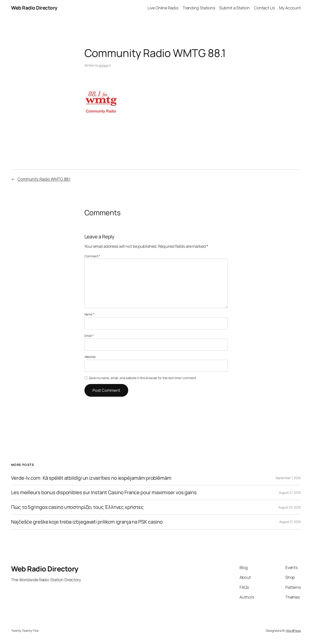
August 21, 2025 (290, 522)
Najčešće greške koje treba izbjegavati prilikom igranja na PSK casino (87, 522)
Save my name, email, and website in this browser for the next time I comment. (143, 378)
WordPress (293, 631)
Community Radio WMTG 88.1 (44, 179)
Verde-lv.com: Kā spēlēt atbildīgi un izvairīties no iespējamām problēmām (91, 478)
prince (103, 65)
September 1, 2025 (288, 478)
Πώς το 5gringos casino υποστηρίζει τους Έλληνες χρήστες (77, 507)
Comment (92, 256)
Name (89, 314)
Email (89, 336)
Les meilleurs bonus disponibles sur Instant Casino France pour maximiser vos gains (104, 493)
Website (90, 357)
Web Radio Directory (34, 8)
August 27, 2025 (290, 493)
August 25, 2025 (290, 507)
